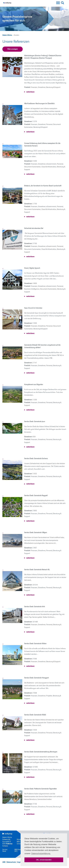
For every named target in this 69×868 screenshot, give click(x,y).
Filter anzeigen (13, 49)
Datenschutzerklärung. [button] (41, 854)
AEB (4, 862)
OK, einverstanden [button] (44, 860)
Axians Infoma (7, 35)
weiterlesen (30, 92)
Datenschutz (11, 862)
